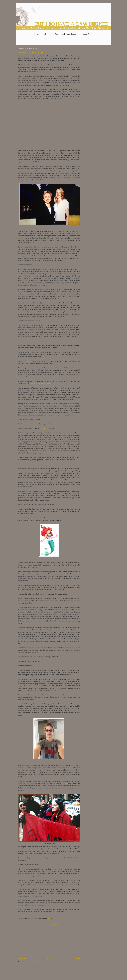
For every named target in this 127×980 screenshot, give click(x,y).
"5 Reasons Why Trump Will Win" (40, 384)
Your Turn (88, 34)
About (47, 34)
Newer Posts (22, 958)
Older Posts (76, 958)
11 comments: (66, 924)
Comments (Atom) (32, 962)
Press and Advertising (66, 34)
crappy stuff (30, 926)
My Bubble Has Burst (31, 53)
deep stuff (41, 926)
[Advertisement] (64, 41)
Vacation (50, 926)
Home (37, 34)
